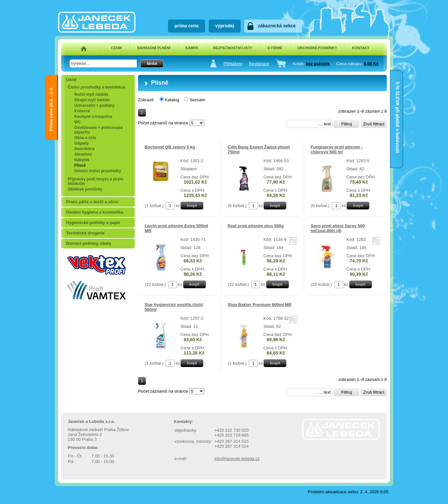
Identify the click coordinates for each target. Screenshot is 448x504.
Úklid (71, 80)
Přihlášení (233, 64)
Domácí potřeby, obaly (89, 243)
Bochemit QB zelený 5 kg (170, 147)
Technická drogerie (85, 233)
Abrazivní (83, 154)
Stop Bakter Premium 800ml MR (260, 305)
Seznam (197, 100)
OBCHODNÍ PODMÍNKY (317, 48)
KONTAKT (361, 48)
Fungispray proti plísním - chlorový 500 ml (337, 149)
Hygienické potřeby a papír (93, 223)
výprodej (225, 26)
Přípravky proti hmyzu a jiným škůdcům (96, 181)
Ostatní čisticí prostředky (98, 171)
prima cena (187, 26)
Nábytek (82, 160)
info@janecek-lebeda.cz (237, 459)
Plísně (80, 165)
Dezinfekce (84, 149)
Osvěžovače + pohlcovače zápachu (98, 130)
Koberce (82, 111)
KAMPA (192, 48)
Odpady (82, 143)
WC (77, 122)
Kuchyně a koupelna (93, 117)
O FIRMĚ (275, 48)
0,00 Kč (371, 64)
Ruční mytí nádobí (91, 94)
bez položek (318, 64)
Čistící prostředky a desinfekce (97, 87)
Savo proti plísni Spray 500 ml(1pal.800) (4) (338, 228)
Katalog (172, 100)
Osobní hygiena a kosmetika (95, 212)
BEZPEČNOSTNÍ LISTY (233, 48)
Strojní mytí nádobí (92, 100)
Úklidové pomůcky (85, 189)
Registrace (259, 64)
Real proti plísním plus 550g (256, 226)
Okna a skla (85, 138)
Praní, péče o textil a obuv (92, 202)
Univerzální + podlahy (94, 105)
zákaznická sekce (277, 26)
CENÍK (117, 48)
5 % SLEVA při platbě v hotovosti (398, 88)
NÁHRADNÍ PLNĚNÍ (154, 48)
